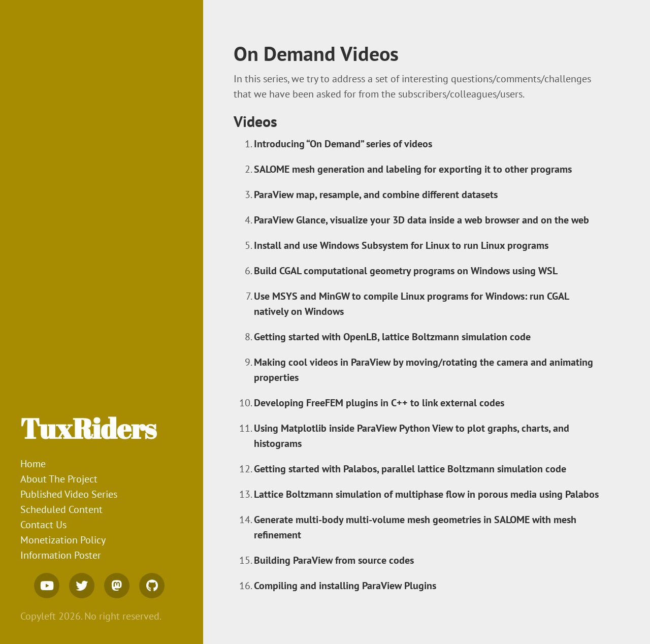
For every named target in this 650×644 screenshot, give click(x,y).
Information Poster (61, 555)
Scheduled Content (61, 509)
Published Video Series (69, 494)
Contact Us (43, 525)
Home (33, 464)
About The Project (59, 479)
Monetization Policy (63, 540)
